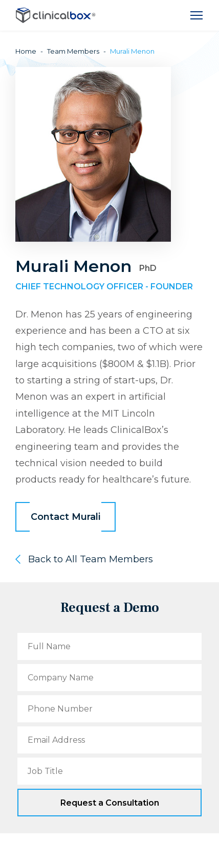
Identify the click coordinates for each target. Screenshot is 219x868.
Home (26, 51)
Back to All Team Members (91, 559)
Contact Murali (65, 517)
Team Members (73, 51)
